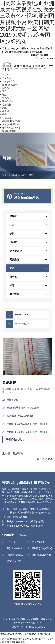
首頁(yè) (6, 75)
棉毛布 (5, 98)
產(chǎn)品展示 (10, 85)
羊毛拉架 (7, 118)
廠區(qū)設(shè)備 (11, 127)
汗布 (4, 91)
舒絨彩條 (18, 453)
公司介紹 (7, 78)
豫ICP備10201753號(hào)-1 (27, 623)
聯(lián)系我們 (9, 131)
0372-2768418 (22, 324)
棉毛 (4, 114)
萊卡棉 (5, 111)
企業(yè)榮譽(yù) (10, 124)
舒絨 (4, 108)
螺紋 (4, 95)
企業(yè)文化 (9, 81)
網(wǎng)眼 (8, 101)
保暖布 (5, 88)
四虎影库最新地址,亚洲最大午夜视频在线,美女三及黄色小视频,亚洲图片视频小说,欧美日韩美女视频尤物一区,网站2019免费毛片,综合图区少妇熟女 (27, 22)
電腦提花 (7, 104)
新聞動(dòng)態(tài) (12, 121)
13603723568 (22, 314)
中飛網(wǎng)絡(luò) (35, 627)
